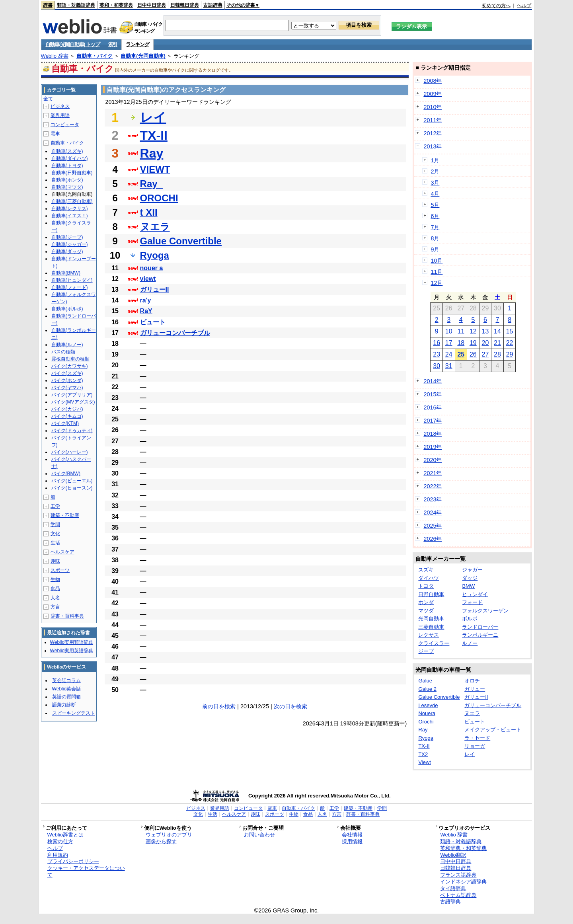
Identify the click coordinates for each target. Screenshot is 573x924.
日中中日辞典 (152, 5)
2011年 (433, 120)
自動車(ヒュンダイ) (72, 280)
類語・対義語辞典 (76, 5)
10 (449, 331)
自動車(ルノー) (67, 345)
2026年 (433, 539)
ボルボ (470, 619)
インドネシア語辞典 (463, 882)
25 (461, 354)
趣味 (55, 561)
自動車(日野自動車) (72, 173)
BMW (468, 586)
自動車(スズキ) (67, 151)
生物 (55, 579)
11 (461, 331)
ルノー (470, 643)
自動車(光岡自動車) (143, 56)
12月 (437, 283)
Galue (425, 681)
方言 (55, 607)
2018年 (433, 434)
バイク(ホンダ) (67, 380)
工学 (55, 506)
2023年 (433, 499)
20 (485, 343)
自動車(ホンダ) (67, 180)
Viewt (425, 762)
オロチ (472, 681)
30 (437, 366)
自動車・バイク (95, 56)
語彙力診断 (64, 705)
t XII (149, 212)
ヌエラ (155, 227)
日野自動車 (431, 594)
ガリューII (155, 289)
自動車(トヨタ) (67, 166)
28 (497, 354)
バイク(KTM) (65, 423)
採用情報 (352, 841)
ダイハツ (429, 578)
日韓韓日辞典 (185, 5)
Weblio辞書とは (65, 835)
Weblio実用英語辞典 (72, 651)
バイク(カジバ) (67, 409)
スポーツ (60, 570)
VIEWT (155, 169)
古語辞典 (213, 5)
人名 (55, 598)
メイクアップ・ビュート (493, 730)
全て (48, 99)
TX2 (423, 754)
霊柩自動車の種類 (70, 359)
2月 (435, 172)
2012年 (433, 133)
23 (437, 354)
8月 (435, 238)
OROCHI (159, 198)
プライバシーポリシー (73, 861)
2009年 (433, 94)
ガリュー (475, 689)
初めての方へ (496, 6)
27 (485, 354)
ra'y (146, 300)
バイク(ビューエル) (72, 481)
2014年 (433, 381)
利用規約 (58, 855)
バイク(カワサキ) (70, 366)
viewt (148, 279)
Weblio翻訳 (453, 855)
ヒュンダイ (475, 594)
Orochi (426, 722)
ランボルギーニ (480, 635)
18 (461, 343)
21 (497, 343)
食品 (55, 589)
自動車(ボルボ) (67, 309)
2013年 (433, 146)
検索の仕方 (60, 841)
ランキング (137, 44)
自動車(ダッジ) (67, 251)
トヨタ (426, 586)
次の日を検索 (290, 706)
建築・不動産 (65, 515)
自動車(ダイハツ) (70, 158)
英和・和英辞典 (116, 5)
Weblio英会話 (66, 689)
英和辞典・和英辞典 (463, 848)
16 (437, 343)
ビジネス (60, 106)
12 (473, 331)
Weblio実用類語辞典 (72, 642)
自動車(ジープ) (67, 237)
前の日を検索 (219, 706)
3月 (435, 183)
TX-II (154, 135)
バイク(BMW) (66, 474)
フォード (472, 602)
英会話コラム (66, 680)
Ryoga (155, 255)
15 (510, 331)
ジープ (426, 651)
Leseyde (428, 705)
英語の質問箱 (66, 697)
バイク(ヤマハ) (67, 388)
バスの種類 (63, 352)
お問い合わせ (259, 835)
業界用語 (60, 115)
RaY (146, 311)
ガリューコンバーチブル (175, 333)
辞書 (48, 5)
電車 (55, 134)
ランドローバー (480, 627)
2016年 (433, 407)
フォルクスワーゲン (485, 611)
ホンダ (426, 602)
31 (449, 366)
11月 (437, 272)
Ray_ (151, 184)
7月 (435, 227)
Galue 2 (427, 689)
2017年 (433, 421)
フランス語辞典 (458, 875)
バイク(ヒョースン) (72, 488)
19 (473, 343)
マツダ (426, 611)
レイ (153, 117)
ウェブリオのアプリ (169, 835)
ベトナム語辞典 (458, 895)
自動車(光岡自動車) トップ (73, 44)
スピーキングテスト (74, 713)
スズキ (426, 570)
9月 (435, 250)
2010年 (433, 107)
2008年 (433, 81)
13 (485, 331)
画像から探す (161, 841)
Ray (152, 153)
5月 (435, 205)
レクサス (429, 635)
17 (449, 343)
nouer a (152, 268)
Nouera (427, 713)
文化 (55, 534)
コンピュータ (65, 125)
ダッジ (470, 578)
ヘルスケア (62, 552)
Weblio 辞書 (55, 56)
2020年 (433, 460)
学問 (55, 524)
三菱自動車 (431, 627)
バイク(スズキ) (67, 373)
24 (449, 354)
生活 (55, 543)
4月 (435, 194)
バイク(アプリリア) (72, 395)
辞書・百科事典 (67, 616)
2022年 (433, 486)
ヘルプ (524, 6)
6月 (435, 216)
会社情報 (352, 835)
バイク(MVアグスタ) (73, 402)
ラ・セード (477, 738)
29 (510, 354)
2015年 (433, 394)
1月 (435, 160)
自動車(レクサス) (70, 209)
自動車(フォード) (70, 287)
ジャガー (472, 570)
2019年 (433, 447)
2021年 (433, 473)
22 (510, 343)
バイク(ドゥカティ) (72, 431)
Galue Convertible (181, 241)
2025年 (433, 526)
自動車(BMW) (66, 273)
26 (473, 354)
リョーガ (475, 746)
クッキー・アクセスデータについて (86, 871)
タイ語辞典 (453, 888)
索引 (113, 44)
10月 (437, 261)
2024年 (433, 513)
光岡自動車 (431, 619)
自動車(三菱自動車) (72, 201)
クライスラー (434, 643)
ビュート (153, 322)
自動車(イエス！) (70, 216)
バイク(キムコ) (67, 416)
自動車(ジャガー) (70, 244)
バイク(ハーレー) (70, 452)
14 (497, 331)
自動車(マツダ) (67, 187)
